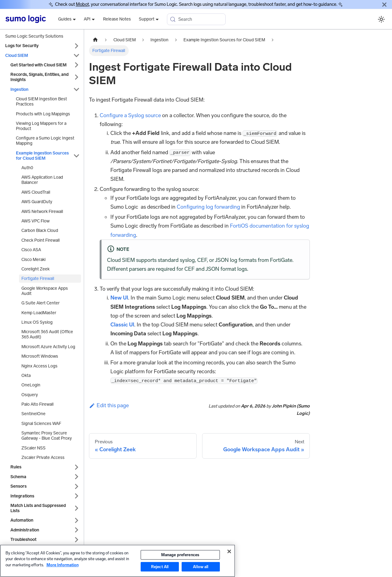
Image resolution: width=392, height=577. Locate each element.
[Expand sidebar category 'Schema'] (76, 477)
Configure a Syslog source (130, 115)
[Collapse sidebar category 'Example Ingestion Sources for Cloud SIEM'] (76, 156)
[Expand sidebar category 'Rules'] (76, 467)
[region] (118, 561)
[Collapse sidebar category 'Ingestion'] (76, 89)
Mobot (82, 4)
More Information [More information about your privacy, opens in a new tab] (63, 565)
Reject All (160, 567)
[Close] (384, 4)
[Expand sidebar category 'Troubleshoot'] (76, 540)
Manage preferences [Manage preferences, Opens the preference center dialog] (180, 555)
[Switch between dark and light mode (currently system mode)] (381, 19)
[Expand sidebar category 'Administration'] (76, 530)
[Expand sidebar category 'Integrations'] (76, 496)
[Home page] (95, 40)
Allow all (201, 567)
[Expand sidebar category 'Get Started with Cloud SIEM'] (76, 65)
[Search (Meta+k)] (196, 19)
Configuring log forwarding (208, 207)
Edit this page (109, 405)
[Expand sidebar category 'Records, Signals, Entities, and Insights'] (76, 77)
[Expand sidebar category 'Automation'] (76, 520)
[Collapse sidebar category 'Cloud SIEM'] (76, 56)
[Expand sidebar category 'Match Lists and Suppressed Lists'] (76, 508)
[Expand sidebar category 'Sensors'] (76, 486)
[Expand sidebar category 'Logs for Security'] (76, 46)
